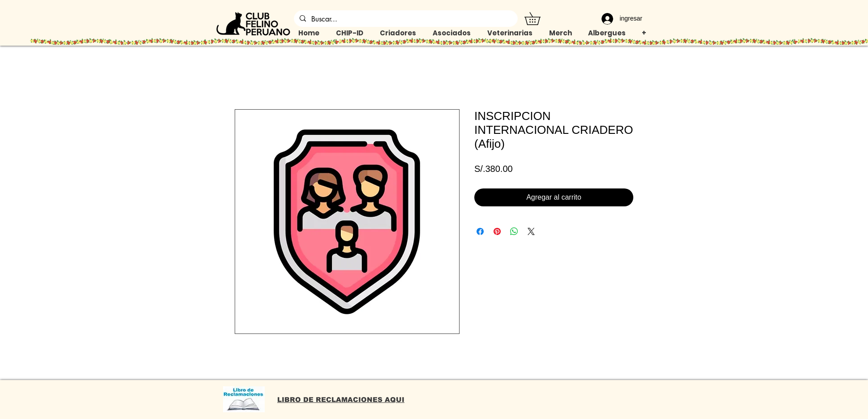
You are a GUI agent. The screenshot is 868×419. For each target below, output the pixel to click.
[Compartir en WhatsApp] (514, 231)
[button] (539, 19)
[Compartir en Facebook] (480, 231)
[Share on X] (531, 231)
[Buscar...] (405, 19)
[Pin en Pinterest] (497, 231)
